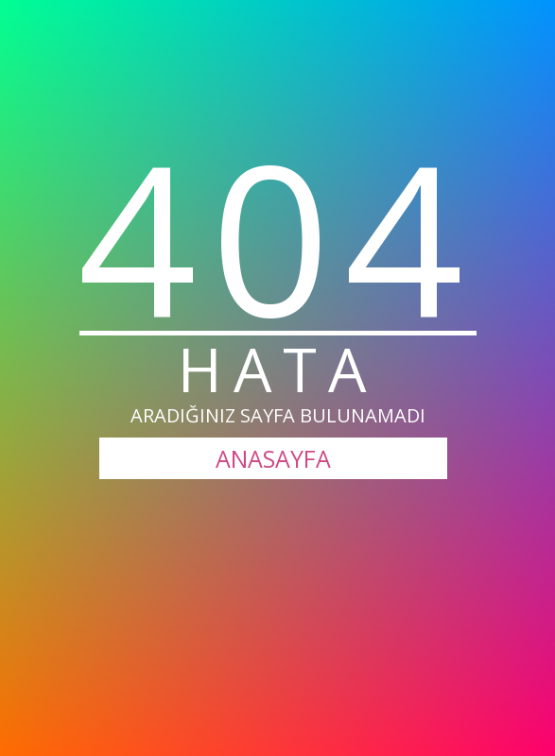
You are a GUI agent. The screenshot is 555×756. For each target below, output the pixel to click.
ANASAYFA (273, 458)
